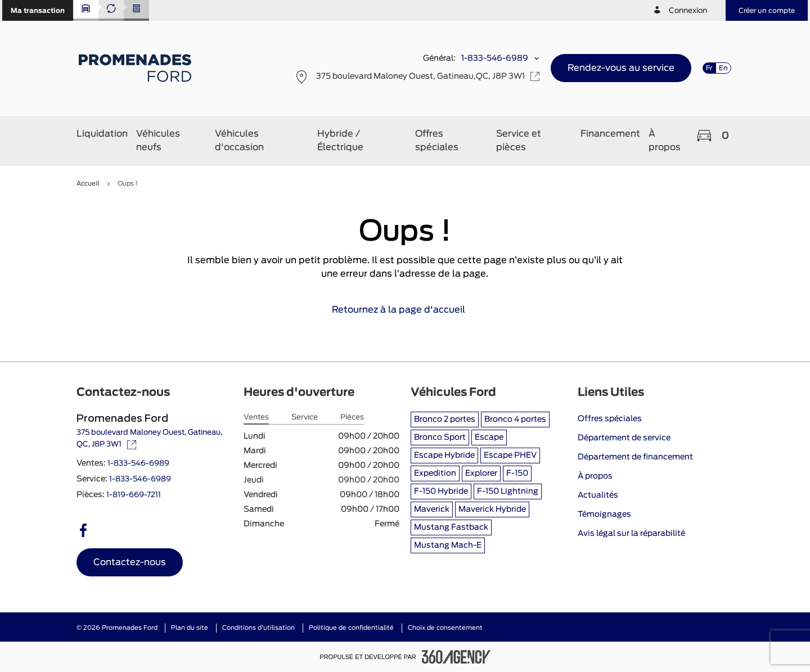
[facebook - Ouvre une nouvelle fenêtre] (83, 530)
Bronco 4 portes (515, 420)
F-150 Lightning (508, 491)
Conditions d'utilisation (258, 628)
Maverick (432, 509)
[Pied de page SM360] (456, 657)
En (723, 68)
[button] (38, 10)
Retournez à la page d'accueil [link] (405, 310)
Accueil (88, 184)
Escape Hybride (444, 455)
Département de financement (635, 457)
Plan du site (190, 628)
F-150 (517, 473)
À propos (595, 476)
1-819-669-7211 (134, 495)
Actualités (598, 495)
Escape (489, 438)
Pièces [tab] (352, 418)
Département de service (624, 438)
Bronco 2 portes (445, 420)
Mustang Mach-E (448, 545)
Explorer (481, 473)
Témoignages (604, 515)
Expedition (435, 473)
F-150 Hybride (441, 491)
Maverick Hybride (492, 509)
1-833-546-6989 (495, 58)
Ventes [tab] (256, 418)
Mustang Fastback (451, 527)
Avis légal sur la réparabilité (631, 534)
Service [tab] (305, 418)
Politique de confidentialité (351, 628)
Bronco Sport (440, 438)
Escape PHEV (510, 455)
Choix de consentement (445, 628)
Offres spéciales (610, 419)
